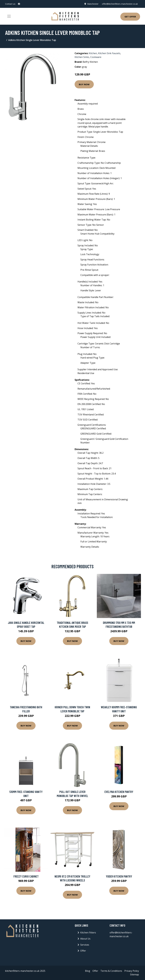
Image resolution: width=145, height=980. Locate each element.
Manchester (93, 4)
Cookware (96, 57)
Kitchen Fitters (88, 933)
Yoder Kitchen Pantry (119, 876)
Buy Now (84, 84)
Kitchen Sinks (82, 57)
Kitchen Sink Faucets (109, 53)
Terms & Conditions (111, 971)
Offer (83, 951)
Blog (88, 971)
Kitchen (93, 53)
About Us (85, 939)
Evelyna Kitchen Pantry (119, 792)
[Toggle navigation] (9, 16)
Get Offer (130, 17)
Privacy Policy (132, 971)
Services (85, 945)
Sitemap (134, 974)
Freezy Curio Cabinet (26, 876)
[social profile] (19, 4)
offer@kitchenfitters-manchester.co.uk (120, 4)
